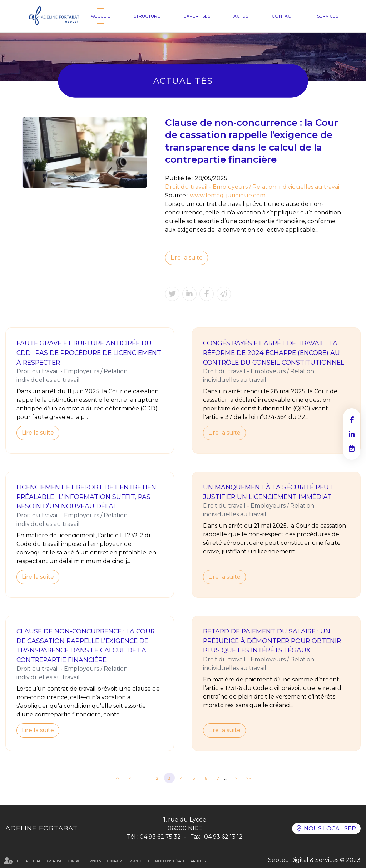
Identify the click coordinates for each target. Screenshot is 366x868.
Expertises (197, 16)
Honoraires (115, 861)
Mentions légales (171, 861)
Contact (283, 16)
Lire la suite (187, 258)
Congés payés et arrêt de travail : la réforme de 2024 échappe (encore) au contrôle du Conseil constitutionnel (274, 352)
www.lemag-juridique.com (228, 195)
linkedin (352, 434)
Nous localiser (330, 828)
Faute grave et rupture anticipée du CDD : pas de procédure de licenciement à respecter (89, 352)
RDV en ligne (352, 448)
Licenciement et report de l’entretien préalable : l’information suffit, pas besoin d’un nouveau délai (86, 497)
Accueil (100, 16)
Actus (241, 16)
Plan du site (140, 861)
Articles (198, 861)
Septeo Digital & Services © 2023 (314, 860)
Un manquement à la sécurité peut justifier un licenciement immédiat (268, 492)
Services (328, 16)
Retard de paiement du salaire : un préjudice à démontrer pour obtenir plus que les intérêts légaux (272, 641)
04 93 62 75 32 (160, 837)
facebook (352, 420)
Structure (147, 16)
